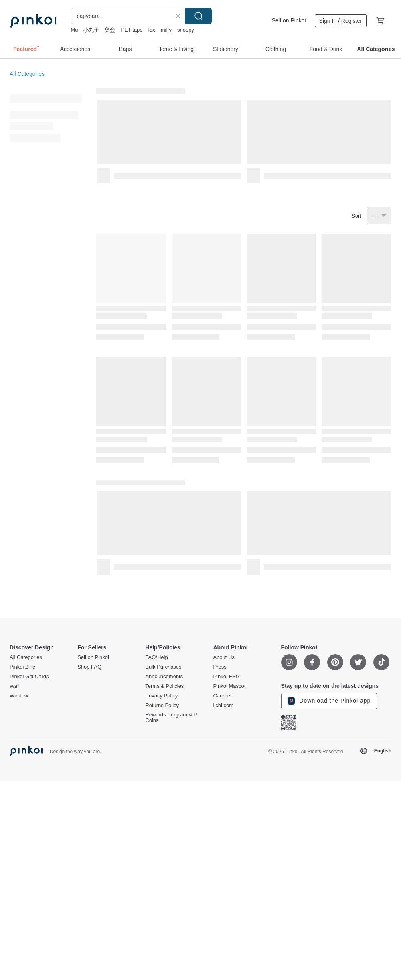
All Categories (27, 74)
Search (198, 16)
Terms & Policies (164, 686)
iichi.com (223, 706)
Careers (222, 696)
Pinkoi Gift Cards (29, 677)
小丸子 (91, 30)
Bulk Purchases (163, 667)
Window (19, 696)
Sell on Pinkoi (289, 20)
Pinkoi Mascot (229, 686)
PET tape (132, 30)
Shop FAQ (89, 667)
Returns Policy (162, 706)
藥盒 (110, 30)
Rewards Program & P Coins (171, 718)
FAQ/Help (156, 657)
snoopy (186, 30)
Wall (15, 686)
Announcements (164, 677)
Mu (74, 30)
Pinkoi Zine (22, 667)
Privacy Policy (161, 696)
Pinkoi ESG (226, 677)
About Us (224, 657)
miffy (166, 30)
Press (220, 667)
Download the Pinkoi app (329, 701)
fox (151, 30)
